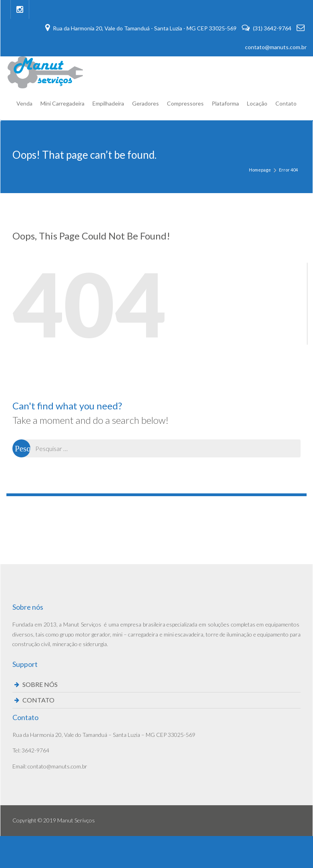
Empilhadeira (108, 103)
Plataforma (225, 103)
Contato (286, 103)
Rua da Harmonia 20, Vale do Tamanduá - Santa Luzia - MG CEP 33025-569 (141, 28)
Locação (257, 103)
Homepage (260, 170)
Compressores (185, 103)
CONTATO (38, 700)
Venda (24, 103)
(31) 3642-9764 (267, 28)
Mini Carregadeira (62, 103)
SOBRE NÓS (40, 684)
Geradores (145, 103)
